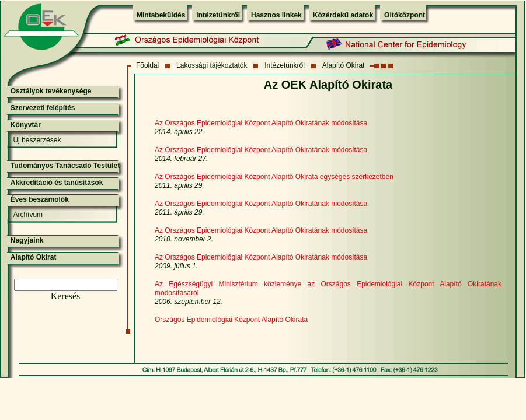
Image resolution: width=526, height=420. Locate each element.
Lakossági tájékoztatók (212, 65)
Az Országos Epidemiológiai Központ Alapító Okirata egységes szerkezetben (274, 177)
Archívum (28, 215)
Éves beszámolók (40, 199)
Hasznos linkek (276, 15)
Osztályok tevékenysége (51, 91)
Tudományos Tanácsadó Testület (65, 166)
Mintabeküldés (161, 15)
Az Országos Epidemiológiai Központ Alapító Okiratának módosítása (261, 150)
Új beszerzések (37, 140)
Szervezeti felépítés (43, 108)
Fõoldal (147, 65)
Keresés (66, 296)
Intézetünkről (218, 15)
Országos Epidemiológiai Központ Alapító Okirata (231, 320)
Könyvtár (26, 125)
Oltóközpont (405, 15)
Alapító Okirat (344, 65)
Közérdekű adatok (343, 15)
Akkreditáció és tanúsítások (57, 183)
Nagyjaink (27, 240)
